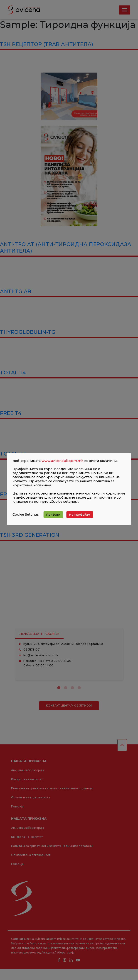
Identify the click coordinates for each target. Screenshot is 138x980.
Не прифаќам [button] (80, 514)
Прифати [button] (53, 514)
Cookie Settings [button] (26, 514)
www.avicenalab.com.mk (62, 461)
